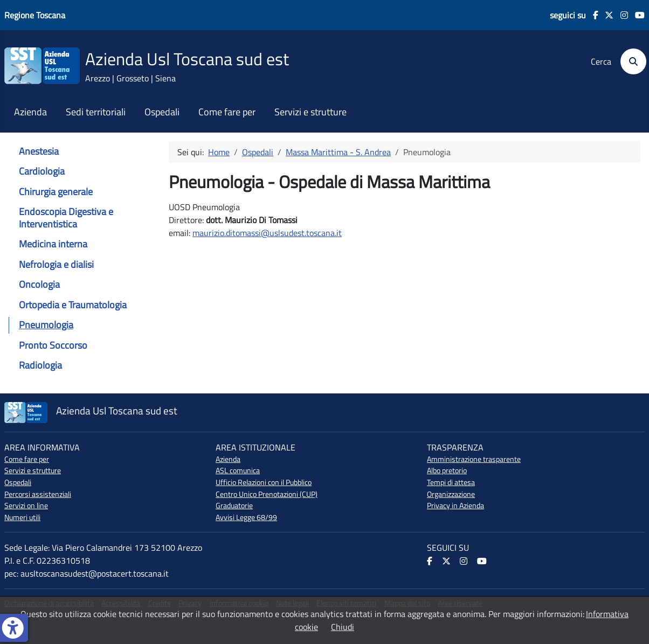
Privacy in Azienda (455, 505)
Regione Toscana (35, 15)
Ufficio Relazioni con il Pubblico (264, 482)
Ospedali (162, 112)
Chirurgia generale (56, 192)
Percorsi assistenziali (38, 494)
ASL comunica (238, 470)
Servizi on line (26, 505)
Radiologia (40, 365)
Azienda (30, 112)
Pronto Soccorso (53, 345)
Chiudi (343, 627)
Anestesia (39, 151)
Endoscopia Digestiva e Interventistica (66, 217)
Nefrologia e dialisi (56, 264)
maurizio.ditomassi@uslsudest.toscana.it (267, 233)
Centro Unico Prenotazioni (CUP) (267, 494)
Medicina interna (53, 244)
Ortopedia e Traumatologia (73, 305)
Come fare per (227, 112)
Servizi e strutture (310, 112)
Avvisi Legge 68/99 (246, 517)
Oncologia (39, 284)
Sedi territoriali (96, 112)
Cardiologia (42, 171)
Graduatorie (234, 505)
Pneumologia (46, 325)
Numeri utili (22, 517)
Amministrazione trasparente (474, 459)
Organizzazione (451, 494)
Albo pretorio (447, 470)
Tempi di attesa (451, 482)
